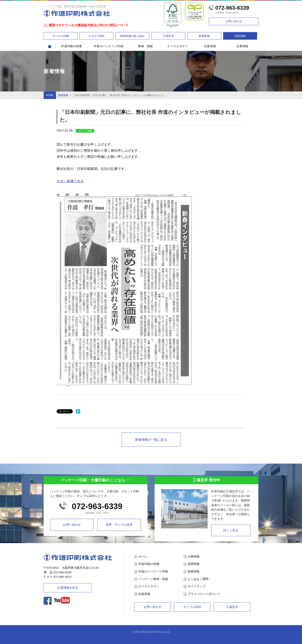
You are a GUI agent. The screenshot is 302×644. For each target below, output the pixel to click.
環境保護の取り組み (132, 36)
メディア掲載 (85, 131)
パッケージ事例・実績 (153, 579)
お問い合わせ (234, 21)
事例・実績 (145, 46)
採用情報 (240, 36)
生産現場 (210, 46)
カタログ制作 (97, 36)
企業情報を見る (68, 588)
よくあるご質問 (198, 579)
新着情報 (204, 36)
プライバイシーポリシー (204, 594)
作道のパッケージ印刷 (108, 46)
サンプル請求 (192, 607)
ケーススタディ (178, 46)
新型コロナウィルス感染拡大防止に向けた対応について (89, 25)
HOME (50, 95)
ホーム (143, 557)
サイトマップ (197, 586)
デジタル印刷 (61, 36)
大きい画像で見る (70, 181)
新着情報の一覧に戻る (151, 440)
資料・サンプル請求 (119, 525)
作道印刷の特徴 (71, 46)
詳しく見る (231, 530)
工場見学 (168, 36)
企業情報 (242, 46)
